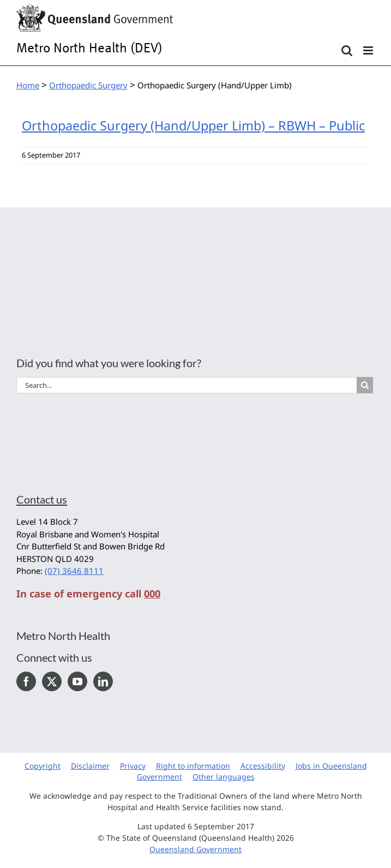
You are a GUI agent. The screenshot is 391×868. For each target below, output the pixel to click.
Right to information (193, 766)
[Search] (365, 385)
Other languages (224, 777)
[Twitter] (52, 681)
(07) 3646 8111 (74, 571)
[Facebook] (26, 681)
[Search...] (187, 385)
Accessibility (263, 766)
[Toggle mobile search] (347, 50)
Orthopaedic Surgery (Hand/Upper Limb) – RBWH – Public (193, 125)
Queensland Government (195, 849)
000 (152, 594)
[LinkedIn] (103, 681)
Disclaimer (90, 766)
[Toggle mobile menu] (369, 50)
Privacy (133, 766)
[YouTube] (77, 681)
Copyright (43, 766)
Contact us (42, 499)
